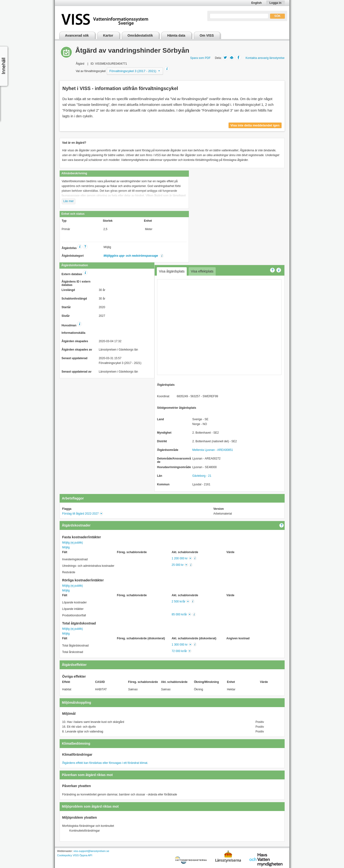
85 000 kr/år (179, 614)
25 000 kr (178, 565)
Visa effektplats (202, 271)
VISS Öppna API (82, 855)
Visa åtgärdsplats (172, 271)
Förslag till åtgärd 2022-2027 (81, 514)
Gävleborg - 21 (202, 476)
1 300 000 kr (180, 645)
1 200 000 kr (180, 558)
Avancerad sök (77, 35)
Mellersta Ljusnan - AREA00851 (213, 450)
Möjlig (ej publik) (73, 543)
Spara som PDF (200, 58)
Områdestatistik (140, 35)
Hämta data (176, 35)
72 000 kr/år (179, 651)
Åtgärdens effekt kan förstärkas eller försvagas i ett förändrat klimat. (105, 763)
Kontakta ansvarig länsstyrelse (265, 58)
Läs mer (69, 201)
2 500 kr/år (178, 601)
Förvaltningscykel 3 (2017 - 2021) (133, 71)
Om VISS (207, 35)
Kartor (108, 35)
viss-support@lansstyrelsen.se (91, 851)
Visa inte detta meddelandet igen (255, 125)
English (257, 3)
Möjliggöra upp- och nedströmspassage (131, 256)
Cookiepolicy (65, 855)
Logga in (276, 3)
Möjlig (66, 547)
